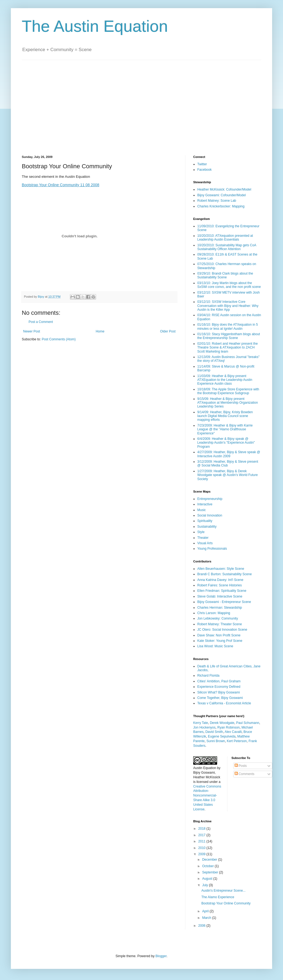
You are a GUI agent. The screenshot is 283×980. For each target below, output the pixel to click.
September (211, 872)
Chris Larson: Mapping (214, 613)
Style (201, 532)
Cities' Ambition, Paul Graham (219, 681)
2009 (202, 854)
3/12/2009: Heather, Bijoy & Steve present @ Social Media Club (228, 463)
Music (202, 510)
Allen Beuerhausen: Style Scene (221, 569)
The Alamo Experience (218, 897)
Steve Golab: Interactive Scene (220, 596)
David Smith (214, 732)
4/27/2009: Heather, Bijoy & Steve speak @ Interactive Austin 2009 (229, 454)
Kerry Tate (201, 723)
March (207, 918)
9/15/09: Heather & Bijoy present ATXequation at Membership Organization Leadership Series (228, 403)
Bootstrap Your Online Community (226, 903)
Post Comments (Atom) (59, 339)
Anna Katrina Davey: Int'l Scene (220, 580)
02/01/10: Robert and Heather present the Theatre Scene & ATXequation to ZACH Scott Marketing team (227, 348)
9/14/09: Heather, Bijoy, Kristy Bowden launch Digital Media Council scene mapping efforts (225, 416)
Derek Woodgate (222, 723)
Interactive (205, 504)
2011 (202, 841)
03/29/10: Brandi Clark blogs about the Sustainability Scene (225, 275)
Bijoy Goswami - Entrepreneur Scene (224, 602)
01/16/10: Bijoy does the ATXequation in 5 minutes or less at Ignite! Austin (228, 326)
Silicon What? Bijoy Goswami (219, 692)
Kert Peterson (237, 741)
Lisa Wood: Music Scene (215, 646)
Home (100, 331)
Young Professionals (212, 549)
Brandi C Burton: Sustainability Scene (224, 574)
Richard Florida (208, 676)
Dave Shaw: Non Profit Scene (219, 635)
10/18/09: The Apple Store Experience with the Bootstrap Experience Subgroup (228, 391)
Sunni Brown (216, 741)
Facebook (204, 170)
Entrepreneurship (210, 499)
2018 (202, 829)
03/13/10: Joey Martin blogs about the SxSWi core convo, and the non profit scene (229, 285)
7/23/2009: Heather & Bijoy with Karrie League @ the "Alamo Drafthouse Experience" (225, 429)
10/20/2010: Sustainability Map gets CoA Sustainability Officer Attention (227, 247)
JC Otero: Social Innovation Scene (222, 630)
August (208, 879)
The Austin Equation (95, 26)
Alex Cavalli (233, 732)
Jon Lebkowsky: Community (218, 618)
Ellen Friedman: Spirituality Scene (222, 591)
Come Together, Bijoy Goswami (220, 698)
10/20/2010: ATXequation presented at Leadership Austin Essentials (225, 238)
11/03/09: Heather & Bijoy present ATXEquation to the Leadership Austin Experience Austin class (225, 380)
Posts (241, 766)
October (208, 866)
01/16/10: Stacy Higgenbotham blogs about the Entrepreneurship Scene (229, 336)
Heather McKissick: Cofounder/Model (224, 189)
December (210, 860)
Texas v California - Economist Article (224, 703)
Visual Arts (205, 543)
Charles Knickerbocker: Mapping (221, 206)
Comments (244, 774)
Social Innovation (210, 515)
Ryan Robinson (229, 727)
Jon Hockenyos (204, 727)
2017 (202, 835)
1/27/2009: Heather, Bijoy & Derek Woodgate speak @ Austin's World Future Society (227, 475)
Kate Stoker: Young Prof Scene (220, 641)
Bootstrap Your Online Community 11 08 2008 (61, 185)
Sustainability (207, 527)
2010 (202, 848)
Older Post (168, 331)
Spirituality (205, 521)
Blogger (161, 956)
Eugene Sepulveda (222, 736)
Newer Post (32, 331)
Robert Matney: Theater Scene (220, 624)
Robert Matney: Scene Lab (217, 201)
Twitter (202, 164)
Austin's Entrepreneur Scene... (223, 891)
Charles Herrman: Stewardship (220, 608)
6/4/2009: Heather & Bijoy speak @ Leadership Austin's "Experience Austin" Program (226, 443)
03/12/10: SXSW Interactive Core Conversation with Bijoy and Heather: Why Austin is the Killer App (228, 306)
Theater (203, 538)
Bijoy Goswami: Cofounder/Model (222, 195)
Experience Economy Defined (219, 687)
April (206, 911)
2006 (202, 926)
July (206, 885)
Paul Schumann (248, 723)
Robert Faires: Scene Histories (219, 585)
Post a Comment (41, 322)
